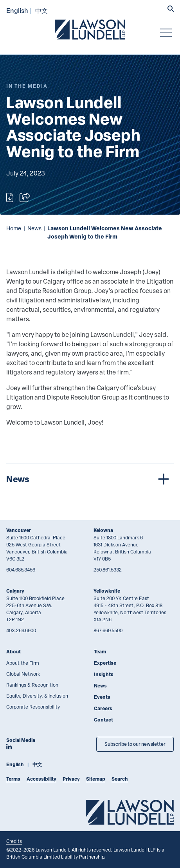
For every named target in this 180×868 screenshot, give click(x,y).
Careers (103, 708)
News (34, 228)
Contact (103, 720)
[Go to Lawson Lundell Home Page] (90, 29)
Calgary (15, 591)
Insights (104, 674)
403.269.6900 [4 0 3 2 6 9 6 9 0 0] (21, 630)
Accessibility (41, 779)
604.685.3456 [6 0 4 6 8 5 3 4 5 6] (21, 570)
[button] (171, 9)
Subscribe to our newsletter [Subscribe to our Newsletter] (135, 744)
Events (102, 697)
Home (14, 228)
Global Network (23, 674)
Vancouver (19, 530)
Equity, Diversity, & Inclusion (37, 696)
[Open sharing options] (25, 197)
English (17, 10)
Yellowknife (107, 591)
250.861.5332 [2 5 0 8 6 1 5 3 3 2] (108, 570)
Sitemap (96, 779)
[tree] (90, 479)
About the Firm (23, 663)
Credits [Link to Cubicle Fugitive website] (14, 841)
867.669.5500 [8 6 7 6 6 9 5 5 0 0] (108, 630)
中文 (41, 10)
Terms (13, 779)
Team (100, 652)
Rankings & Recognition (32, 685)
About (13, 652)
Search (120, 779)
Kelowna (103, 530)
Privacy (71, 779)
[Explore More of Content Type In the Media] (27, 86)
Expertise (105, 663)
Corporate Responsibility (33, 707)
